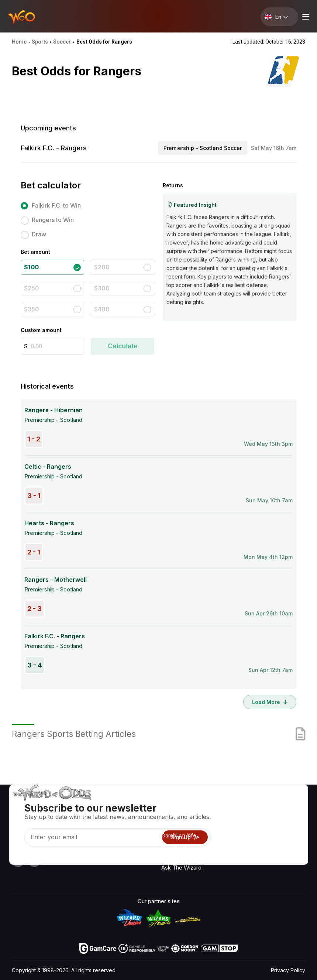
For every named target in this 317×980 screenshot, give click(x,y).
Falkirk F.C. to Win (56, 205)
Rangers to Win (53, 220)
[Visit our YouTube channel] (18, 861)
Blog (283, 827)
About (246, 805)
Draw (39, 234)
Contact (248, 816)
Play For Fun (177, 846)
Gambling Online (182, 857)
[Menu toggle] (305, 17)
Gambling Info (179, 835)
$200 (102, 267)
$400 (102, 309)
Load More (270, 702)
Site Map (288, 837)
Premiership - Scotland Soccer (203, 148)
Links (245, 827)
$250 (32, 288)
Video (285, 816)
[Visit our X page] (34, 861)
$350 (32, 309)
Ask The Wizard (181, 868)
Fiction (286, 848)
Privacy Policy (288, 970)
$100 (31, 267)
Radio (284, 805)
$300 (102, 288)
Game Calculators (184, 825)
